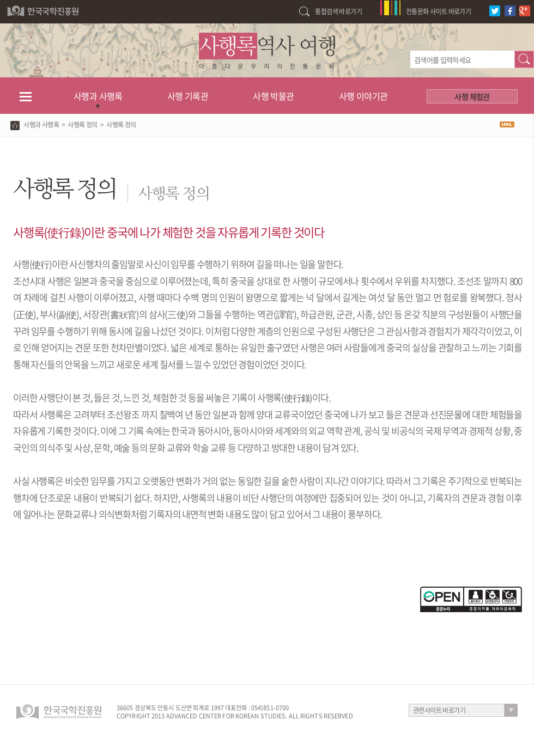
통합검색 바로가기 (338, 11)
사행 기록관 (188, 96)
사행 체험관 (472, 96)
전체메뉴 (25, 96)
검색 (524, 59)
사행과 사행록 (98, 96)
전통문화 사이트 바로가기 (438, 11)
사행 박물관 (273, 96)
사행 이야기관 (363, 96)
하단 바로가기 (0, 0)
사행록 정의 (82, 125)
